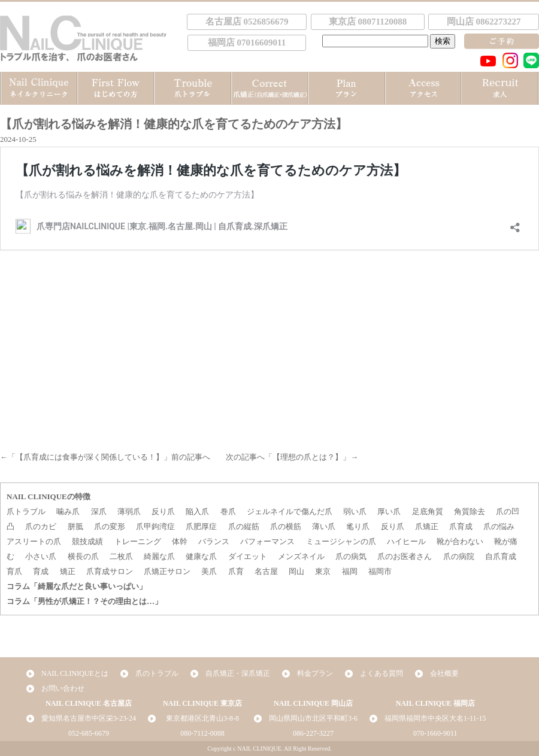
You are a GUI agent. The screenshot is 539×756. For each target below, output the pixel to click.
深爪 (99, 511)
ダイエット (248, 556)
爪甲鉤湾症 (155, 526)
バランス (214, 541)
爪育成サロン (110, 571)
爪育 (236, 571)
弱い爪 (355, 511)
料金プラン (315, 673)
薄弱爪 (129, 511)
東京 (323, 571)
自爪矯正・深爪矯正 (238, 673)
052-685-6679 (89, 733)
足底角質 (428, 511)
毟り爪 (358, 526)
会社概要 (444, 673)
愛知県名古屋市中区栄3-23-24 (89, 718)
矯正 (68, 571)
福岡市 (380, 571)
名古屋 (266, 571)
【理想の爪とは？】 (308, 457)
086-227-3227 (313, 733)
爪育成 (461, 526)
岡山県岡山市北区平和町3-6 (313, 718)
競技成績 (87, 541)
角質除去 (470, 511)
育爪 (14, 571)
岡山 (296, 571)
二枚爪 (121, 556)
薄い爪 (324, 526)
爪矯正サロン (167, 571)
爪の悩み (499, 526)
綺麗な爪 (159, 556)
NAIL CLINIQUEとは (75, 673)
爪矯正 (427, 526)
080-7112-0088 (202, 733)
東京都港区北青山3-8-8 (202, 718)
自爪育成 (501, 556)
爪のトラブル (157, 673)
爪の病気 (351, 556)
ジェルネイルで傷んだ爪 (290, 511)
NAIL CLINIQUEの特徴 (49, 497)
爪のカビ (41, 526)
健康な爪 (201, 556)
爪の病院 (459, 556)
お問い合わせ (63, 688)
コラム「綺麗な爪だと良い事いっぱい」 (77, 586)
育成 (41, 571)
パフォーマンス (267, 541)
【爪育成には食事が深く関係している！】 (90, 457)
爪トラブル (26, 511)
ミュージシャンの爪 (341, 541)
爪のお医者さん (405, 556)
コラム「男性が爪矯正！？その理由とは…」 (84, 601)
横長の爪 (83, 556)
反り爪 (163, 511)
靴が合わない (460, 541)
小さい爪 (41, 556)
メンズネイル (301, 556)
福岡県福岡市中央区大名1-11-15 (435, 718)
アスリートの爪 (34, 541)
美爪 (209, 571)
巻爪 (228, 511)
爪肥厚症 (201, 526)
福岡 (350, 571)
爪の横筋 (286, 526)
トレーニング (138, 541)
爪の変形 (110, 526)
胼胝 (75, 526)
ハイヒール (406, 541)
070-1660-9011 (435, 733)
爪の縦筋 (244, 526)
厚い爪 (389, 511)
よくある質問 (381, 673)
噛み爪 (68, 511)
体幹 (180, 541)
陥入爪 (197, 511)
